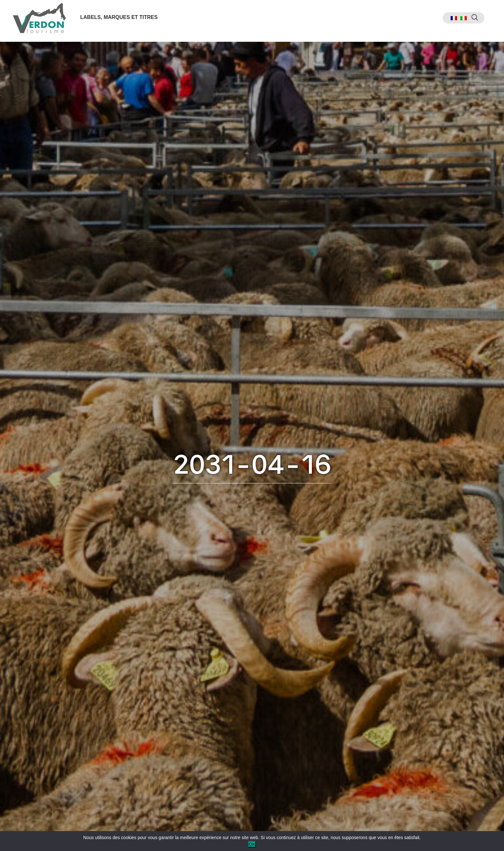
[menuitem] (448, 21)
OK (252, 844)
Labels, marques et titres (121, 20)
